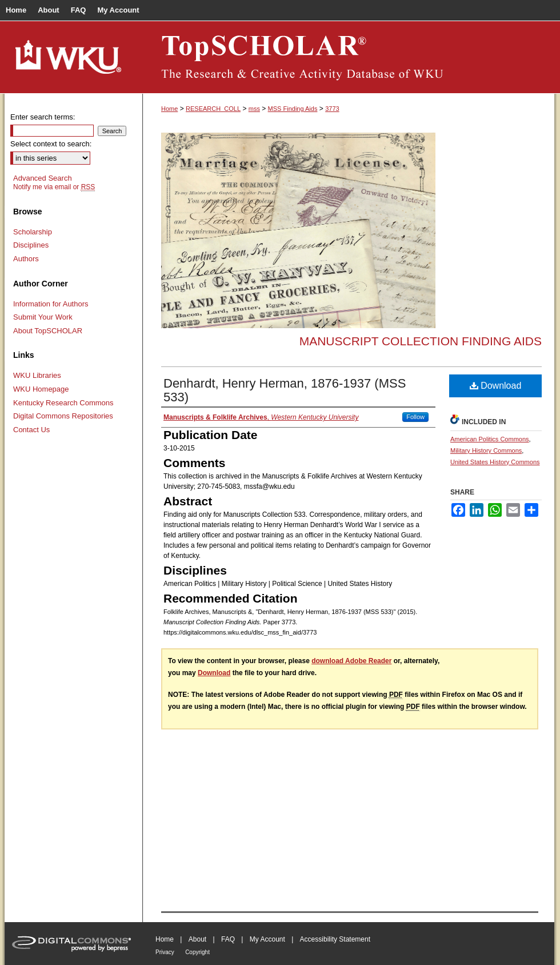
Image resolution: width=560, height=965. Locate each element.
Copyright (197, 952)
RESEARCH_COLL (213, 109)
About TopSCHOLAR (48, 331)
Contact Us (31, 430)
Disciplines (31, 245)
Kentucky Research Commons (63, 403)
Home (169, 109)
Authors (26, 259)
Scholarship (33, 232)
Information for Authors (51, 304)
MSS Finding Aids (293, 109)
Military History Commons (486, 450)
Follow (415, 417)
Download (496, 386)
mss (254, 109)
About (197, 939)
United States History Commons (495, 462)
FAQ (228, 939)
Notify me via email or (54, 187)
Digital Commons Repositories (63, 416)
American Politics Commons (490, 439)
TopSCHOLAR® (349, 57)
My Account (267, 939)
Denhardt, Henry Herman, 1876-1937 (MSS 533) (285, 390)
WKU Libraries (37, 375)
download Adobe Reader (351, 661)
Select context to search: (51, 144)
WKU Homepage (41, 389)
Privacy (165, 952)
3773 (332, 109)
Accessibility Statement (335, 939)
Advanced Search (43, 178)
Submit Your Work (43, 317)
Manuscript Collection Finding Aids (421, 341)
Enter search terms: (43, 117)
